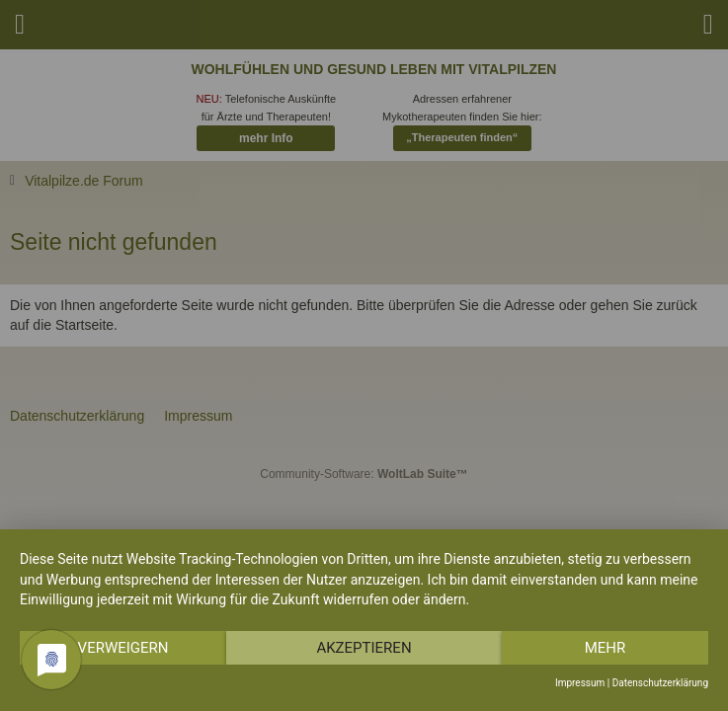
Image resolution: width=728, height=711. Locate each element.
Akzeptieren (364, 648)
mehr (606, 648)
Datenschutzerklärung (660, 683)
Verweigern (123, 648)
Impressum (580, 683)
